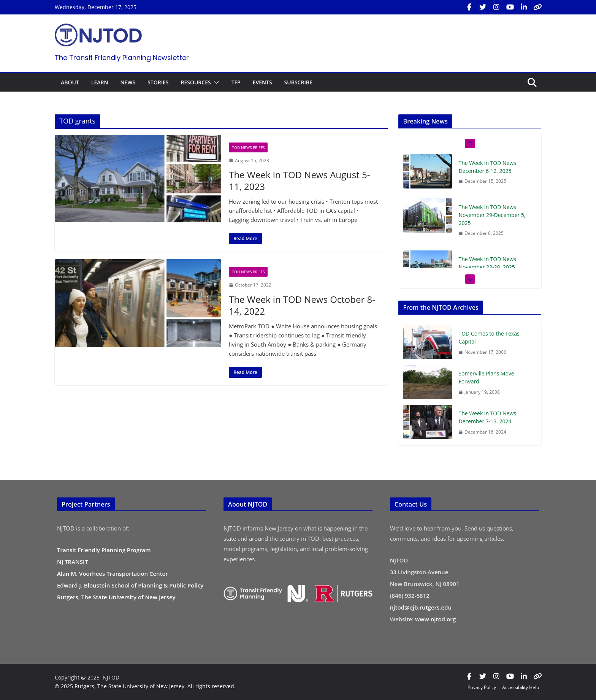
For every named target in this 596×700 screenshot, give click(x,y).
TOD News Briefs (248, 147)
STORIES (158, 82)
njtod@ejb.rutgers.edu (421, 607)
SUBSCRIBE (298, 82)
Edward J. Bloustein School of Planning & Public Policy (130, 585)
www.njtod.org (435, 619)
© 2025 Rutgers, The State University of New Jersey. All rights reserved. (145, 686)
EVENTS (262, 82)
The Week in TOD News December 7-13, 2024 (487, 417)
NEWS (128, 82)
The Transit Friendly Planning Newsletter (122, 58)
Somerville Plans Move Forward (486, 377)
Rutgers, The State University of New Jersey (116, 597)
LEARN (100, 82)
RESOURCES (196, 82)
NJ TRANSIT (72, 562)
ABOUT (70, 82)
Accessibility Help (521, 687)
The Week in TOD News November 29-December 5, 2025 (492, 215)
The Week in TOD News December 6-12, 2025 (487, 167)
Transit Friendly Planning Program (104, 550)
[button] (215, 82)
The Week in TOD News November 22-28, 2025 (487, 263)
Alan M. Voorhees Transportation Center (113, 573)
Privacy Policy (482, 687)
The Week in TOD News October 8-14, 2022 (302, 305)
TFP (236, 82)
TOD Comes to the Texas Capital (489, 337)
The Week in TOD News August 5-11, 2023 (299, 181)
